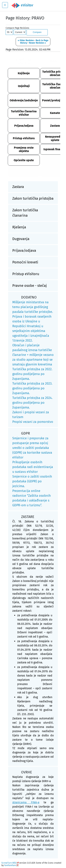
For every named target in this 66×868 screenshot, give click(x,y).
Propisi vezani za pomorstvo (33, 422)
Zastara (55, 126)
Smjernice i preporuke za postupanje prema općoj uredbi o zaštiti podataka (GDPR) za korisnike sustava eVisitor (32, 448)
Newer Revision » (37, 43)
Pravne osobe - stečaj (30, 286)
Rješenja (19, 227)
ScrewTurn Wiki (9, 863)
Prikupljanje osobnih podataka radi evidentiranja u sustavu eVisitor (33, 467)
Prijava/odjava (24, 126)
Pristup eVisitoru (24, 138)
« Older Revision (26, 40)
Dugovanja (21, 239)
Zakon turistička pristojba (33, 198)
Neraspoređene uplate (55, 138)
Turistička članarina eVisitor (24, 113)
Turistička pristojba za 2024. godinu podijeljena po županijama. (32, 403)
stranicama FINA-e (26, 802)
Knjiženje (24, 73)
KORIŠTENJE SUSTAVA (24, 61)
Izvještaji (24, 86)
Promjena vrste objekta (24, 149)
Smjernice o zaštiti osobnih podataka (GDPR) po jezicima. (32, 481)
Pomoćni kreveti (25, 262)
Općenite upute (24, 160)
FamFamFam (10, 865)
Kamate (55, 113)
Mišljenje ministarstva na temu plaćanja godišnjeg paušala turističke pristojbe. (33, 307)
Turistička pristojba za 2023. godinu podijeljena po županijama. (32, 388)
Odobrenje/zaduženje (24, 100)
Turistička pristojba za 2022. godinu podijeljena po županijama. (32, 374)
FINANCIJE (55, 61)
